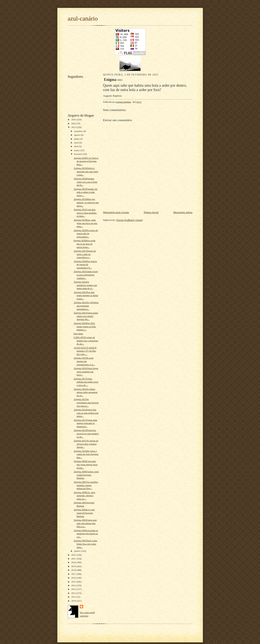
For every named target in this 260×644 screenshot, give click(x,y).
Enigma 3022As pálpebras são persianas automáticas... (86, 306)
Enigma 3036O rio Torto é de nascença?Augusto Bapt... (86, 161)
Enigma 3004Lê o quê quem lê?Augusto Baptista (84, 513)
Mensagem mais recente (116, 212)
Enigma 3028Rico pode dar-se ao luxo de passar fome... (84, 244)
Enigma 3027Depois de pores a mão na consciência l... (85, 254)
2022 (74, 555)
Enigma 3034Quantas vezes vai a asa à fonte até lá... (85, 182)
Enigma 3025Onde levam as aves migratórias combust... (86, 275)
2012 (74, 593)
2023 (74, 127)
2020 (74, 562)
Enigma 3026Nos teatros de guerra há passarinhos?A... (85, 264)
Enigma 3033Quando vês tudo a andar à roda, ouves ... (85, 192)
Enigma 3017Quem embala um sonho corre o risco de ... (86, 382)
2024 (74, 123)
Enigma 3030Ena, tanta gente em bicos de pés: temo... (85, 223)
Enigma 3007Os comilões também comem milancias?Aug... (86, 485)
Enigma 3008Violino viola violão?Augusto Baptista (86, 475)
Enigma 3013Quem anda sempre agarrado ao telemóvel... (85, 423)
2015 (74, 582)
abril (76, 146)
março (77, 150)
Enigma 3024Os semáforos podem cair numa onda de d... (85, 285)
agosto (77, 135)
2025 (74, 119)
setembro (79, 131)
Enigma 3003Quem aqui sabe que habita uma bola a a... (85, 523)
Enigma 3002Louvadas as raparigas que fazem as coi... (86, 534)
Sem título (78, 334)
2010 (74, 601)
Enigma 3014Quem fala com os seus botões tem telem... (86, 413)
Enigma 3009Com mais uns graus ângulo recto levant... (85, 464)
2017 (74, 574)
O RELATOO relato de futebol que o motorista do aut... (86, 340)
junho (77, 139)
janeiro (78, 551)
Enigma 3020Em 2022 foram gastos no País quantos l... (85, 326)
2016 (74, 578)
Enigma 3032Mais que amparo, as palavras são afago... (86, 202)
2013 (74, 589)
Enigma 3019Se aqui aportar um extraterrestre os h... (84, 361)
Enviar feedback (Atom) (129, 220)
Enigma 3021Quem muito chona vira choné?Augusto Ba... (86, 316)
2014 (74, 585)
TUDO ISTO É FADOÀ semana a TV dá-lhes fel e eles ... (85, 351)
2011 (74, 597)
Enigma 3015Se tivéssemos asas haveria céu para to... (86, 402)
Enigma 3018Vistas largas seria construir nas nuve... (86, 371)
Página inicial (151, 212)
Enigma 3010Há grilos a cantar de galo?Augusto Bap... (86, 454)
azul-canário (83, 18)
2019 (74, 566)
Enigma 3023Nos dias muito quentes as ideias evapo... (86, 295)
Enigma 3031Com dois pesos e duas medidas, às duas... (85, 213)
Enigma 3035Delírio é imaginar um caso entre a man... (86, 171)
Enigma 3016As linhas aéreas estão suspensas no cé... (85, 392)
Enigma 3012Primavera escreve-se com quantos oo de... (86, 433)
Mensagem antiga (183, 212)
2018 (74, 570)
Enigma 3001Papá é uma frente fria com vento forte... (85, 544)
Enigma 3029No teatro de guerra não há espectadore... (86, 233)
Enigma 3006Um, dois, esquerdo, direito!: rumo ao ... (84, 496)
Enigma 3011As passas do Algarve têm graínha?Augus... (86, 444)
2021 (74, 559)
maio (77, 143)
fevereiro (78, 154)
